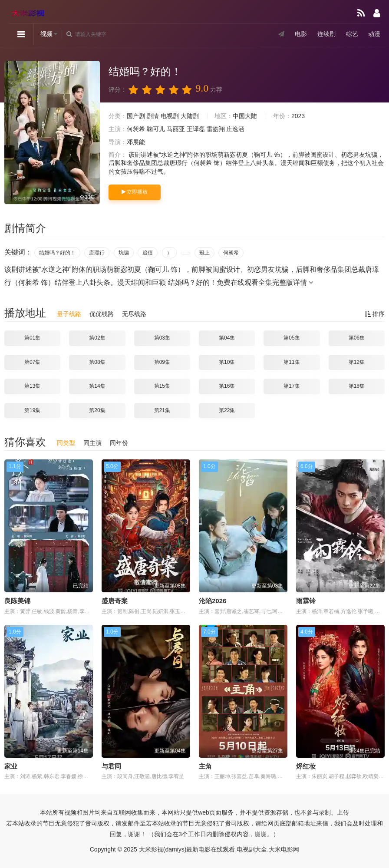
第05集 (292, 338)
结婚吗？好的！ (57, 253)
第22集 (227, 410)
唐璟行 (97, 253)
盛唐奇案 (115, 601)
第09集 (162, 362)
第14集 (97, 386)
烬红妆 (306, 766)
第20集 (97, 410)
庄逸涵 (235, 129)
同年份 (119, 443)
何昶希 (136, 129)
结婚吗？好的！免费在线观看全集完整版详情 (241, 282)
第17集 (292, 386)
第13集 (32, 386)
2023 (298, 116)
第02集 (97, 338)
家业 (11, 766)
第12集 (357, 362)
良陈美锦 (17, 601)
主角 (205, 766)
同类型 (66, 443)
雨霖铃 (306, 601)
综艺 (352, 34)
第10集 (227, 362)
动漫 (374, 34)
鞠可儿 (156, 129)
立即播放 (135, 192)
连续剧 (326, 34)
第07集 (32, 362)
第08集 (97, 362)
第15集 (162, 386)
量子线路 (69, 314)
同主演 (92, 443)
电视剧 (170, 116)
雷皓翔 (216, 129)
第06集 (357, 338)
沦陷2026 (213, 601)
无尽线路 (134, 314)
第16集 (227, 386)
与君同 (111, 766)
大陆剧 (190, 116)
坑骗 (124, 253)
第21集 (162, 410)
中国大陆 (245, 116)
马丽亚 (176, 129)
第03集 (162, 338)
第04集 (227, 338)
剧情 (153, 116)
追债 (148, 253)
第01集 (32, 338)
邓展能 (136, 142)
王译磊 (196, 129)
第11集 (292, 362)
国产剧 (136, 116)
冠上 (204, 253)
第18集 (357, 386)
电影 (300, 34)
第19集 (32, 410)
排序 (375, 314)
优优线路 (102, 314)
